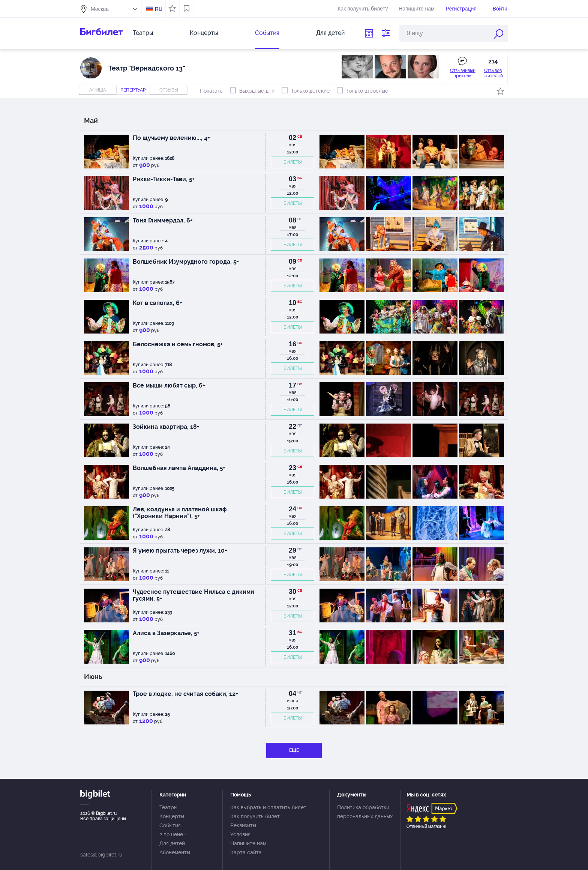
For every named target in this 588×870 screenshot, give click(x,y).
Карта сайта (246, 852)
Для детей (330, 33)
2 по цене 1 (173, 834)
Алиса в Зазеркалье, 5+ (166, 633)
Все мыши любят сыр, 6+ (169, 385)
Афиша (98, 90)
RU (159, 9)
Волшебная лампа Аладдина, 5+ (179, 468)
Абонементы (175, 852)
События (267, 33)
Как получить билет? (363, 9)
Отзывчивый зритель (463, 73)
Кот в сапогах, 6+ (157, 303)
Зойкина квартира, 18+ (166, 427)
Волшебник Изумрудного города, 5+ (186, 262)
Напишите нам (416, 9)
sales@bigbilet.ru (101, 855)
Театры (143, 33)
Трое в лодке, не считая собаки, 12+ (185, 694)
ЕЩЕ (294, 750)
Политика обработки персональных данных (365, 812)
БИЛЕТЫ (293, 162)
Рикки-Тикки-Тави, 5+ (164, 179)
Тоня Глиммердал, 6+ (163, 220)
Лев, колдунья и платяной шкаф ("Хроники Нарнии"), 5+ (180, 513)
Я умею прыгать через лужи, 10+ (180, 551)
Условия (240, 834)
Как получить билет (255, 816)
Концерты (204, 33)
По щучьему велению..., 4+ (171, 138)
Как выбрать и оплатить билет (268, 807)
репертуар (133, 90)
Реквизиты (243, 825)
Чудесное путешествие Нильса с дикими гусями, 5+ (193, 595)
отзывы (169, 90)
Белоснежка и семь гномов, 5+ (178, 344)
